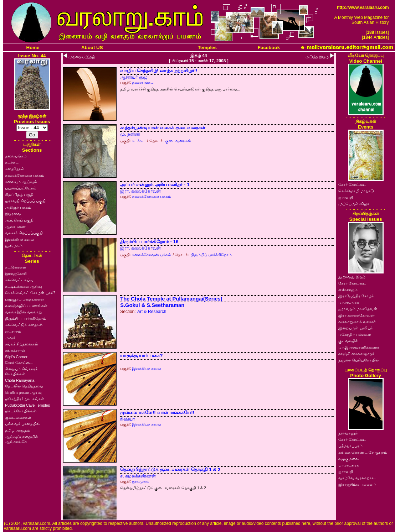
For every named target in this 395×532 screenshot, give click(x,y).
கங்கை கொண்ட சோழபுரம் (363, 452)
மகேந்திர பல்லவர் (355, 334)
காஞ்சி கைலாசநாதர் (356, 354)
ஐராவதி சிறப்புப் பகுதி (25, 201)
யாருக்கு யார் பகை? (142, 356)
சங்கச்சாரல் (15, 350)
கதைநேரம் (15, 169)
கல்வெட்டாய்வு (19, 280)
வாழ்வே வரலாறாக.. (357, 478)
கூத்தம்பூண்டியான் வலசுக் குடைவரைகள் (163, 128)
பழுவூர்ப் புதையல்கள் (24, 299)
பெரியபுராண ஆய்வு (24, 392)
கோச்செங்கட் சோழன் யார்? (30, 293)
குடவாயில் (348, 341)
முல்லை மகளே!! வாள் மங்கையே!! (157, 413)
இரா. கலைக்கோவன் (140, 191)
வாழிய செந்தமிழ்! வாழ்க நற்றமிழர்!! (159, 71)
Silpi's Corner (16, 357)
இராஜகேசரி (16, 273)
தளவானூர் (348, 433)
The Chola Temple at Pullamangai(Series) (171, 299)
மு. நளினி (130, 134)
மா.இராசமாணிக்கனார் (359, 347)
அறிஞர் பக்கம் (18, 207)
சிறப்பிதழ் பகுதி (19, 194)
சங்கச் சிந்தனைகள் (22, 344)
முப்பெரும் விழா (354, 204)
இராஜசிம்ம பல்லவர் (357, 484)
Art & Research (152, 312)
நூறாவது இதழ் (352, 277)
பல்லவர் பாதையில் (22, 424)
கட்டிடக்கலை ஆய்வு (24, 286)
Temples (207, 48)
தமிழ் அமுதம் (17, 430)
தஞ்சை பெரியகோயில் (358, 360)
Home (33, 48)
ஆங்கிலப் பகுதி (19, 220)
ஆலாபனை (15, 226)
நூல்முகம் (14, 246)
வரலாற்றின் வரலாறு (23, 312)
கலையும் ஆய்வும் (21, 182)
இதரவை (13, 214)
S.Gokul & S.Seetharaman (152, 305)
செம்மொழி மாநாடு (356, 191)
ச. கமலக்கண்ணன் (138, 476)
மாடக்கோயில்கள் (21, 411)
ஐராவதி (346, 197)
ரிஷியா (127, 419)
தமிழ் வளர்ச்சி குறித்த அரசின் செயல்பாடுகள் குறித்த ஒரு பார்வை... (180, 89)
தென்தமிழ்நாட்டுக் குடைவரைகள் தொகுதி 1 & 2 (170, 470)
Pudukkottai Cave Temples (27, 405)
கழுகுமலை (348, 459)
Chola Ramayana (20, 380)
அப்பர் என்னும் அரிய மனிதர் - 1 (155, 185)
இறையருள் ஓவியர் (356, 328)
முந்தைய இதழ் (82, 57)
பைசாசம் (13, 331)
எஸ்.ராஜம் (348, 290)
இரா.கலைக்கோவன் (356, 315)
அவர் (10, 338)
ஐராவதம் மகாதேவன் (358, 309)
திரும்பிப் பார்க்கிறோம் (25, 318)
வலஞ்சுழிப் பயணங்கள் (26, 306)
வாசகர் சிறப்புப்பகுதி (24, 233)
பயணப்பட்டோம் (21, 188)
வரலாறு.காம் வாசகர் (357, 322)
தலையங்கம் (16, 156)
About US (92, 48)
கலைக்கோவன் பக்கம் (25, 175)
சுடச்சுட (12, 162)
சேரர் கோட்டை (19, 363)
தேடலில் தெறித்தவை (24, 386)
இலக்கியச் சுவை (20, 239)
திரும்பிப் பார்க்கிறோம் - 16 (149, 242)
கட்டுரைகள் (16, 267)
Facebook (269, 48)
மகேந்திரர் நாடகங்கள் (25, 399)
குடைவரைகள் (18, 417)
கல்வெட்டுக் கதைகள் (24, 325)
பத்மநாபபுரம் (350, 446)
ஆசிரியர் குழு (134, 77)
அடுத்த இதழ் (317, 57)
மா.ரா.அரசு (349, 302)
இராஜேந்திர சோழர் (356, 296)
